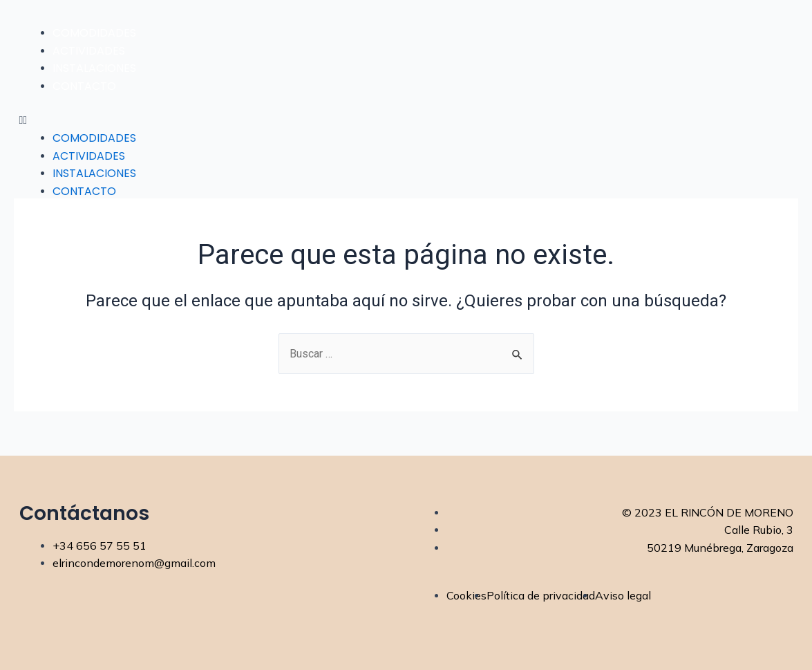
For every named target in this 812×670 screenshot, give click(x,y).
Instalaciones (94, 68)
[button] (406, 120)
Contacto (84, 86)
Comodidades (94, 33)
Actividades (89, 51)
